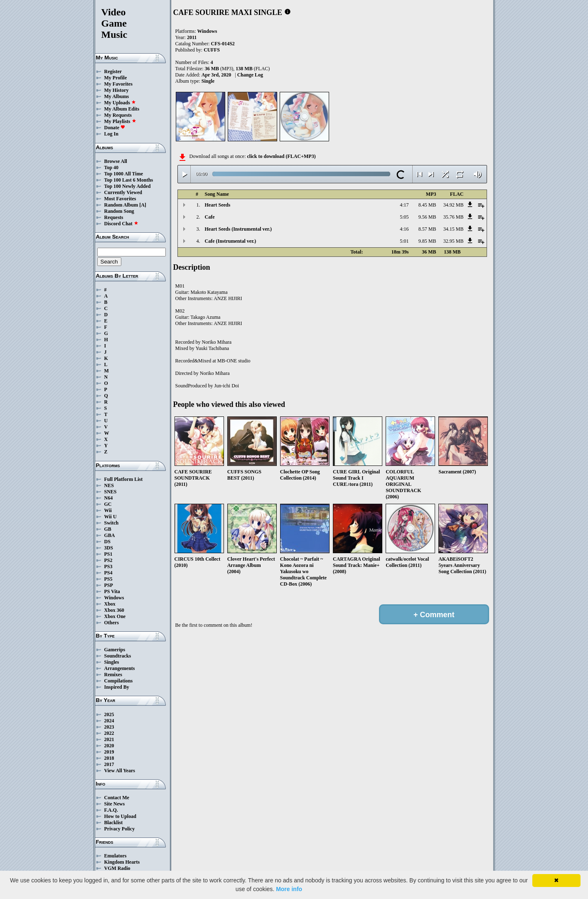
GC (108, 504)
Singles (112, 662)
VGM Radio (117, 868)
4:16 (404, 229)
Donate (115, 128)
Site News (115, 804)
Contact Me (117, 798)
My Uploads (120, 103)
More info (289, 889)
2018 (109, 758)
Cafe (210, 217)
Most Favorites (120, 199)
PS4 (108, 573)
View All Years (120, 771)
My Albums (117, 96)
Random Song (119, 211)
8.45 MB (427, 205)
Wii (108, 510)
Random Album (121, 205)
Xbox (110, 604)
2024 (109, 721)
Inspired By (117, 687)
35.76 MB (454, 217)
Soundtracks (118, 656)
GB (108, 529)
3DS (109, 548)
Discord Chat (121, 224)
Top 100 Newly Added (128, 186)
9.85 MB (427, 241)
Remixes (113, 675)
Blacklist (114, 823)
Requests (114, 217)
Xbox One (115, 616)
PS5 (108, 579)
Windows (114, 598)
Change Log (250, 75)
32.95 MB (454, 241)
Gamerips (115, 650)
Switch (112, 523)
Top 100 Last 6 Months (129, 180)
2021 (109, 739)
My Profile (116, 78)
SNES (111, 492)
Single (208, 81)
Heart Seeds (218, 205)
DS (107, 542)
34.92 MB (454, 205)
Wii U (111, 517)
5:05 (404, 217)
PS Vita (112, 591)
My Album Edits (122, 109)
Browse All (116, 161)
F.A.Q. (111, 810)
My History (117, 90)
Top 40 (112, 167)
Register (113, 71)
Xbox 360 (114, 610)
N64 (109, 498)
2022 (109, 733)
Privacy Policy (120, 829)
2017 (109, 764)
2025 (109, 714)
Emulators (116, 856)
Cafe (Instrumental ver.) (231, 241)
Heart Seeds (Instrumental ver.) (239, 229)
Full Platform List (124, 479)
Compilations (119, 681)
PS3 (108, 566)
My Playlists (120, 121)
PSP (109, 585)
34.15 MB (454, 229)
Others (112, 623)
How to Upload (120, 816)
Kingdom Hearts (122, 862)
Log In (111, 134)
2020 (109, 746)
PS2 (108, 560)
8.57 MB (427, 229)
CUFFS (212, 50)
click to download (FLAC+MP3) (281, 156)
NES (109, 485)
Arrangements (120, 668)
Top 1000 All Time (124, 174)
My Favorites (118, 84)
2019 (109, 752)
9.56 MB (427, 217)
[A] (143, 205)
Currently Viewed (123, 192)
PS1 (108, 554)
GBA (110, 535)
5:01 (404, 241)
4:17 (404, 205)
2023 (109, 727)
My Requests (118, 115)
